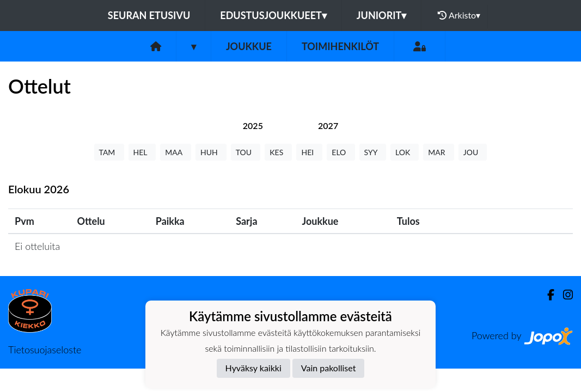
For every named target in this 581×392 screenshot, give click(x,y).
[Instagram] (564, 295)
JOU (473, 152)
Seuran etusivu (149, 15)
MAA (176, 152)
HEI (309, 152)
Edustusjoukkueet (273, 15)
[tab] (253, 125)
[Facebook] (546, 295)
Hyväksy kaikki (253, 368)
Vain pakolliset (329, 368)
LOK (405, 152)
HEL (142, 152)
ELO (341, 152)
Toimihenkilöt (340, 46)
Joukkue (249, 46)
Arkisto (459, 15)
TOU (246, 152)
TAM (109, 152)
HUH (211, 152)
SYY (373, 152)
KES (278, 152)
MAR (438, 152)
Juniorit (382, 15)
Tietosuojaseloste (45, 350)
